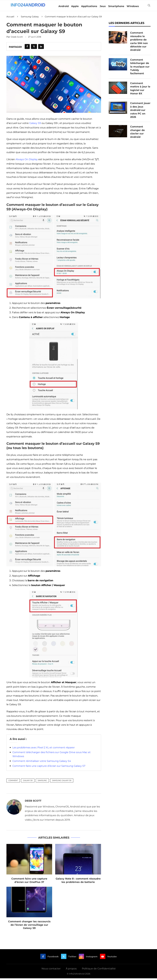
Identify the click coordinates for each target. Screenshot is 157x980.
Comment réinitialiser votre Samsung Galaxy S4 (42, 763)
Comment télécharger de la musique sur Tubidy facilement (140, 68)
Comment (13, 782)
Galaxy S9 (35, 125)
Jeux (103, 6)
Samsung (42, 782)
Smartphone (116, 6)
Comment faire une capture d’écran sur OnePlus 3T (29, 882)
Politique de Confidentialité (99, 970)
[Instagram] (88, 958)
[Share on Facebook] (27, 48)
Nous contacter (51, 970)
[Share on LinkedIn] (41, 48)
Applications (89, 6)
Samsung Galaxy (30, 18)
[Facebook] (49, 958)
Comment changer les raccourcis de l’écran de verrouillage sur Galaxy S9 (29, 926)
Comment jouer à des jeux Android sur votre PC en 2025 (140, 112)
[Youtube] (109, 958)
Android (64, 6)
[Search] (149, 6)
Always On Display (27, 161)
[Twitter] (69, 958)
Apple (75, 6)
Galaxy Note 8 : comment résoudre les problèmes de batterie (78, 882)
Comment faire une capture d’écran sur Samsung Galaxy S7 (49, 767)
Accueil (10, 18)
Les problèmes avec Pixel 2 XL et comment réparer (44, 749)
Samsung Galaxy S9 (62, 782)
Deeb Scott (17, 39)
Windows (133, 6)
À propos (71, 970)
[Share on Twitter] (34, 48)
